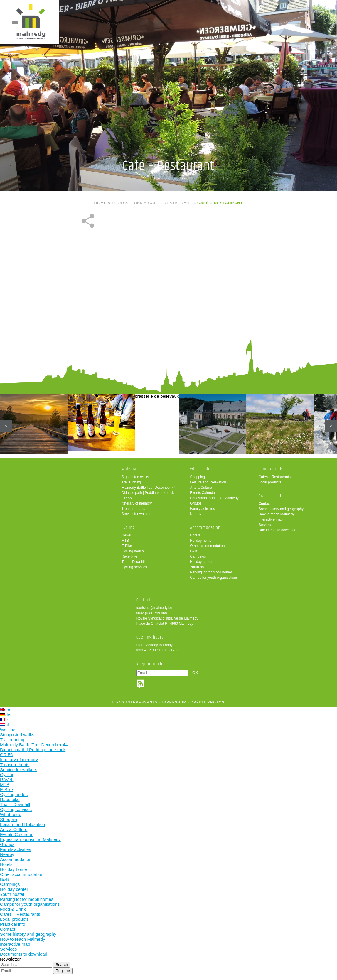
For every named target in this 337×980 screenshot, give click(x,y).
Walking (129, 469)
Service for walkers (136, 514)
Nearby (196, 514)
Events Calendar (203, 493)
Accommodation (205, 528)
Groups (196, 503)
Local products (270, 482)
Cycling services (134, 567)
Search (62, 965)
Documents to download (278, 530)
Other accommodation (207, 546)
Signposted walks (135, 477)
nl (4, 725)
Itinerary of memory (137, 503)
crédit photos (208, 702)
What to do (200, 469)
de (5, 715)
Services (265, 525)
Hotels (195, 535)
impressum (174, 702)
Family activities (202, 509)
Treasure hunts (133, 509)
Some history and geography (281, 509)
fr (4, 720)
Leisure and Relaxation (208, 482)
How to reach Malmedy (277, 514)
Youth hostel (200, 567)
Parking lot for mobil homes (211, 572)
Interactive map (271, 519)
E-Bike (127, 546)
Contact (265, 504)
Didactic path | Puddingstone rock (148, 493)
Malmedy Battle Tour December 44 (149, 488)
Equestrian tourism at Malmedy (214, 498)
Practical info (271, 496)
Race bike (129, 556)
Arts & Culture (201, 488)
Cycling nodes (133, 551)
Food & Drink (127, 203)
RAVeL (127, 535)
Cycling (128, 528)
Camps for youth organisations (214, 578)
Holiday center (201, 562)
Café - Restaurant (170, 203)
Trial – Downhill (134, 562)
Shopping (197, 477)
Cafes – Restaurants (275, 477)
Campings (198, 556)
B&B (193, 551)
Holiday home (201, 541)
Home (101, 203)
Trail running (131, 482)
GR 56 (127, 498)
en (5, 710)
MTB (125, 541)
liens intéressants (135, 702)
